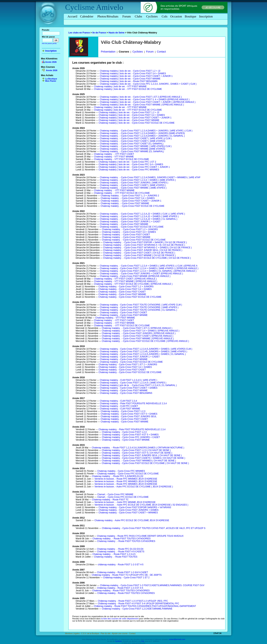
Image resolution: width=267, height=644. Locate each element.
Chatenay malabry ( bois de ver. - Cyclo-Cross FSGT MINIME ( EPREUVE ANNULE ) (142, 105)
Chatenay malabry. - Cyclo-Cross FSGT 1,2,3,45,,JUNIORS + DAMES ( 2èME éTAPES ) (143, 352)
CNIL (143, 641)
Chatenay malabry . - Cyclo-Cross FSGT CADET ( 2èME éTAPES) (132, 141)
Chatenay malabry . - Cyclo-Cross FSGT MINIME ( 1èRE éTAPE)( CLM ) (136, 146)
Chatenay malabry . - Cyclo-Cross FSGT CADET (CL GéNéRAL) (132, 144)
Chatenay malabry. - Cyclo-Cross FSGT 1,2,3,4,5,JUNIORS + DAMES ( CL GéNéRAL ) (143, 354)
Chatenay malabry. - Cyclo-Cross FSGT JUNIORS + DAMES (128, 510)
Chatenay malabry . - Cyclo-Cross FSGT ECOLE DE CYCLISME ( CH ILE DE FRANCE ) (147, 258)
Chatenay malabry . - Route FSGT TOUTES (116, 557)
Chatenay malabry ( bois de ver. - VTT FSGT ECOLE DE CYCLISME (128, 89)
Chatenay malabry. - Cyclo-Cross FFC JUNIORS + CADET (131, 437)
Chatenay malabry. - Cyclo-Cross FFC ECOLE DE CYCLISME (128, 474)
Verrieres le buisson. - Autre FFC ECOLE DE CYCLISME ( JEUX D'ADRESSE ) (134, 487)
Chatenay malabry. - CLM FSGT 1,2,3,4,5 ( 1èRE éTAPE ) (128, 380)
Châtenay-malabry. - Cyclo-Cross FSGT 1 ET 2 (126, 578)
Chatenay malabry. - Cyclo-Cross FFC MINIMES (121, 471)
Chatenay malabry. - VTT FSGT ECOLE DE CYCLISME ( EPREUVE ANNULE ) (133, 284)
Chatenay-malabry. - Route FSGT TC (110, 500)
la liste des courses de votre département (120, 619)
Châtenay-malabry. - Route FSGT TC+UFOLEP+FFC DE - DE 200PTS (127, 575)
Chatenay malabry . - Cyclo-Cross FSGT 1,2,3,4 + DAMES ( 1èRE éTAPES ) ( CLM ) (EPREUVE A (149, 266)
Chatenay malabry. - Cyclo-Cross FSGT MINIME (122, 294)
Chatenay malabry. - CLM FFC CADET (119, 406)
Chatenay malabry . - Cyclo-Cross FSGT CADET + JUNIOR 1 (131, 201)
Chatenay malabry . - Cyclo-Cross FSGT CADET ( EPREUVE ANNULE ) (138, 336)
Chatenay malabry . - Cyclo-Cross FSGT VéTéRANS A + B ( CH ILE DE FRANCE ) (144, 245)
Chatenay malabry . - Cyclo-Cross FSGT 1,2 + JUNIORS (130, 229)
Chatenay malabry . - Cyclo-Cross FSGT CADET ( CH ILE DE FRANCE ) (139, 253)
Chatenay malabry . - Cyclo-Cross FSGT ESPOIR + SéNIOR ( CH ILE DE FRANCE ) (145, 242)
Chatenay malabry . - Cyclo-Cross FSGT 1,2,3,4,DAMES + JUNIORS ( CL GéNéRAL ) (142, 136)
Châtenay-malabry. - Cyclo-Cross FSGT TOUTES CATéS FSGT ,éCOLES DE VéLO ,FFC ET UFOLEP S (154, 528)
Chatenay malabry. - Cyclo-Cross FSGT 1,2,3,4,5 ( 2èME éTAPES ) (133, 383)
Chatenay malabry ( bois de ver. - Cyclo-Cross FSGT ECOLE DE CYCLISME (137, 123)
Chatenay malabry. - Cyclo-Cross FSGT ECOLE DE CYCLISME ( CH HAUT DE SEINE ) (145, 463)
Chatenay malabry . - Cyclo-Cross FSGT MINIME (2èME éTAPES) (132, 149)
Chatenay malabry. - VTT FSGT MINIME (114, 157)
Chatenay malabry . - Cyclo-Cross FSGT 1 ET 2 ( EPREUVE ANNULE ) (137, 328)
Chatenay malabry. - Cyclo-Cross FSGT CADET (122, 292)
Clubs (139, 16)
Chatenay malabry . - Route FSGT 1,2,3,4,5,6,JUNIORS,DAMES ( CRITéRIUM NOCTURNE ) (138, 448)
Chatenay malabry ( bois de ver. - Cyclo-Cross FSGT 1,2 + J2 (130, 71)
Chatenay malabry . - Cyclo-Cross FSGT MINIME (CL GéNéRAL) (132, 151)
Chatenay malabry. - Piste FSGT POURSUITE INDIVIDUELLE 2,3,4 (133, 403)
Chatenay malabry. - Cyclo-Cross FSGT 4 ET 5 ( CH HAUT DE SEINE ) (137, 453)
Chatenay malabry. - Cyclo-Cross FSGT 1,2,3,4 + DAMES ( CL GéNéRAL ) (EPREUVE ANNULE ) (148, 271)
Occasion (176, 16)
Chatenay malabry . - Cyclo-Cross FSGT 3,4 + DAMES (128, 198)
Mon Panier (51, 81)
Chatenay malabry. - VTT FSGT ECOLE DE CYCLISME (122, 159)
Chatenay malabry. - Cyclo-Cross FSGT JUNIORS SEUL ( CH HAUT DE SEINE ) (142, 455)
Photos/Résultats (108, 16)
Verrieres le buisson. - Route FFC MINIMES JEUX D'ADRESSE (126, 479)
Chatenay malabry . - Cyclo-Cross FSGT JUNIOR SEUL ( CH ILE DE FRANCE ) (143, 250)
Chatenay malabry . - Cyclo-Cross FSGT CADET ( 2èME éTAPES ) (133, 185)
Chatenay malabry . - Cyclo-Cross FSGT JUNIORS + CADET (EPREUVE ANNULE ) (141, 274)
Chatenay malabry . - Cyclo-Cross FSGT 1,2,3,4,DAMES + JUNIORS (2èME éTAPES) (142, 133)
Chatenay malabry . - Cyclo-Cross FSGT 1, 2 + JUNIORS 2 (130, 196)
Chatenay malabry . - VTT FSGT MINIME (114, 190)
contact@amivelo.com (177, 639)
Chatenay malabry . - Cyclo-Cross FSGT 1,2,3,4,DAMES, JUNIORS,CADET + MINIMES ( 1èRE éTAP (150, 177)
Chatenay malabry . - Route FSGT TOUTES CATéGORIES (122, 539)
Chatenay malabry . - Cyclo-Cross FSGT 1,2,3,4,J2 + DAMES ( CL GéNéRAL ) (139, 219)
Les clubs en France (79, 33)
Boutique (190, 16)
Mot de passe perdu (49, 43)
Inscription (206, 16)
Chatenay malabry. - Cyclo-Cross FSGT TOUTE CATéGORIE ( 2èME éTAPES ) (139, 307)
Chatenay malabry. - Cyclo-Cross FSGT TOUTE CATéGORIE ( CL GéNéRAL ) (138, 310)
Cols (165, 16)
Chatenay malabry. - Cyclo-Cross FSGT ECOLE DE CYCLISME (130, 297)
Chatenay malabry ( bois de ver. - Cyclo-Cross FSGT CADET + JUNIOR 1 (136, 76)
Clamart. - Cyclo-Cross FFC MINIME (115, 494)
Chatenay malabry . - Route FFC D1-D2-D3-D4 (120, 549)
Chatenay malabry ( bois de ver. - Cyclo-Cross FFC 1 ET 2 (127, 162)
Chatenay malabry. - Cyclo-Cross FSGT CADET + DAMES (129, 388)
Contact (161, 52)
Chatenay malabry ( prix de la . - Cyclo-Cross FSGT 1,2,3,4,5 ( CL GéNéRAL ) (138, 385)
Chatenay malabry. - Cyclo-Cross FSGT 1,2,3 (123, 411)
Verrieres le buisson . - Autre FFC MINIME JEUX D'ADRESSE (125, 502)
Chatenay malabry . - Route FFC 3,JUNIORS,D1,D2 (118, 476)
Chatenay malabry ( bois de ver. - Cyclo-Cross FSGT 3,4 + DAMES (133, 73)
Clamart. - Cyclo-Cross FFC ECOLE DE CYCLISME (123, 497)
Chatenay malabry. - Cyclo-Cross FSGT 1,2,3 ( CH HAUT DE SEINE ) (136, 450)
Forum (127, 16)
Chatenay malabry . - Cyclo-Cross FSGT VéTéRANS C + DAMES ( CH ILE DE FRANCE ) (147, 248)
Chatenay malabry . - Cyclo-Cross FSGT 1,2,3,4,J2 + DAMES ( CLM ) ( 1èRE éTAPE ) (142, 214)
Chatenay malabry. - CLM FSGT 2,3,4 (118, 401)
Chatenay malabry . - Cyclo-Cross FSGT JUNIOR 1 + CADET (130, 222)
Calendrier (87, 16)
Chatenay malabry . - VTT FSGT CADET (114, 154)
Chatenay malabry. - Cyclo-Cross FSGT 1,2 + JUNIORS (126, 287)
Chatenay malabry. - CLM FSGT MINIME (120, 409)
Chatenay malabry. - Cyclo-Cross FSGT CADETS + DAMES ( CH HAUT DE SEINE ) (144, 458)
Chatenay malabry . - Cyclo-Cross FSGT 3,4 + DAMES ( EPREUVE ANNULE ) (141, 331)
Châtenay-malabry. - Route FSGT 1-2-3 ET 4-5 (120, 588)
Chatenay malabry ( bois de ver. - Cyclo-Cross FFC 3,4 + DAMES (131, 164)
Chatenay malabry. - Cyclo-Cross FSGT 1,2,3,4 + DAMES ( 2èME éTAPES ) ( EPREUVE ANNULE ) (149, 268)
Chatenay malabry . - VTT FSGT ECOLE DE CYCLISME (122, 193)
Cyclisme (80, 7)
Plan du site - (106, 634)
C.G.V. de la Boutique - (91, 634)
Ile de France (99, 33)
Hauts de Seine (116, 33)
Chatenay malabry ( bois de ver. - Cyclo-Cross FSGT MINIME (130, 79)
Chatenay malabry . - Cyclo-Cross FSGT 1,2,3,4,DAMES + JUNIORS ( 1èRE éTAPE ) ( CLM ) (146, 131)
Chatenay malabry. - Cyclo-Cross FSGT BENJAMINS (126, 393)
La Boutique (51, 79)
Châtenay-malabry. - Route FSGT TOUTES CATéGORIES (126, 593)
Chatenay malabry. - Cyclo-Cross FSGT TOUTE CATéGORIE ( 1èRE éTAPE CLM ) (141, 305)
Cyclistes (153, 16)
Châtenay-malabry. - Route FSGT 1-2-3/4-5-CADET (122, 572)
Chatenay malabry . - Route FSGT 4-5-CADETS (121, 552)
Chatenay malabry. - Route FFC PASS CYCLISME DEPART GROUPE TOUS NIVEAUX (140, 536)
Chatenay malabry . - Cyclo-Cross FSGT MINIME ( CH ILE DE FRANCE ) (139, 255)
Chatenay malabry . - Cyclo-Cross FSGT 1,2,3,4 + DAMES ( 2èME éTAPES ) (138, 180)
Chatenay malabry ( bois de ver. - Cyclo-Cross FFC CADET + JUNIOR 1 (134, 167)
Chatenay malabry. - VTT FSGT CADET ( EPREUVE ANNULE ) (125, 279)
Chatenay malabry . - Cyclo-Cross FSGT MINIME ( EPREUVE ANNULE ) (138, 339)
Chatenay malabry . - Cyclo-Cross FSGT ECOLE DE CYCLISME (133, 206)
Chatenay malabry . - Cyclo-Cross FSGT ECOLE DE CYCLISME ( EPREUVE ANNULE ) (145, 341)
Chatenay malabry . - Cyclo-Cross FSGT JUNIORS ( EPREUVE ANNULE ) (139, 333)
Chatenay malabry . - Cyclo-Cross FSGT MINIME (125, 203)
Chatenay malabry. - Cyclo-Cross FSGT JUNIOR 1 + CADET (130, 357)
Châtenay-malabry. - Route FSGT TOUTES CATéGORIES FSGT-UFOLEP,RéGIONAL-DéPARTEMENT (145, 606)
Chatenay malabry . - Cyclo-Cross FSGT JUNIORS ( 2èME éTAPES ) (134, 183)
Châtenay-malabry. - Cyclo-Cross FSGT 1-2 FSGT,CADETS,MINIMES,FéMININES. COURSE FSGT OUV (152, 585)
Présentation (108, 52)
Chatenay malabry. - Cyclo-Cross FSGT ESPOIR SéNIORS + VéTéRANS (135, 507)
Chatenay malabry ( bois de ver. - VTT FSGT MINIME (120, 86)
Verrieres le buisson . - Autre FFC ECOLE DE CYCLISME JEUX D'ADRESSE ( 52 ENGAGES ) (141, 505)
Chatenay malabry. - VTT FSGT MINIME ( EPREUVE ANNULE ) (126, 281)
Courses (124, 52)
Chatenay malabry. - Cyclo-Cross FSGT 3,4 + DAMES (125, 289)
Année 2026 (51, 62)
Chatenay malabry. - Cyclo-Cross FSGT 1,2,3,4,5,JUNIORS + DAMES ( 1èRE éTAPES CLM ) (146, 349)
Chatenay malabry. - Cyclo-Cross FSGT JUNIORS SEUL (129, 416)
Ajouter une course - (121, 634)
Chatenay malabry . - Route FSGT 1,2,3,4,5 (114, 554)
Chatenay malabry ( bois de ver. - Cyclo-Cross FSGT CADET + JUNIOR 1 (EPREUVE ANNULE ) (148, 102)
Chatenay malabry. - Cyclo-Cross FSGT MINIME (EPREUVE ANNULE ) (135, 276)
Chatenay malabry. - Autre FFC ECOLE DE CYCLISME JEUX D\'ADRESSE (132, 520)
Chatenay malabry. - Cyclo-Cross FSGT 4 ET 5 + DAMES (129, 414)
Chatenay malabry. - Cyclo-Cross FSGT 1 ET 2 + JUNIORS (128, 365)
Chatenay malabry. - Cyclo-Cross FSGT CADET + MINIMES (128, 513)
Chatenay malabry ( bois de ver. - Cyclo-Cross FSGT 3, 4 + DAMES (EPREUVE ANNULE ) (145, 99)
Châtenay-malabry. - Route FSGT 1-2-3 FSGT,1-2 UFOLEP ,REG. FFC (133, 601)
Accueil (72, 16)
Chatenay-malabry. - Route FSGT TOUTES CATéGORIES (121, 591)
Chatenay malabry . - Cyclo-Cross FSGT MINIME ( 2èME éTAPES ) (133, 188)
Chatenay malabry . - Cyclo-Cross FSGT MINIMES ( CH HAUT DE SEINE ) (139, 461)
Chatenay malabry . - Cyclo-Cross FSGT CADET (126, 235)
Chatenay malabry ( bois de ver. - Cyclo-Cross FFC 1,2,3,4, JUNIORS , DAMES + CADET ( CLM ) (148, 84)
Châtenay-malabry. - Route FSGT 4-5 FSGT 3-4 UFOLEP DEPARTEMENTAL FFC (138, 604)
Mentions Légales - (73, 634)
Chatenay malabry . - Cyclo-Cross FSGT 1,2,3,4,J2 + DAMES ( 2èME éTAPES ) (139, 216)
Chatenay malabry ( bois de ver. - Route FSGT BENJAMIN (129, 81)
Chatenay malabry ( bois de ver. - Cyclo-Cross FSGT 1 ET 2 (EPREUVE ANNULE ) (141, 97)
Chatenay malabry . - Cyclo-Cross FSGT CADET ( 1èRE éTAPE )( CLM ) (136, 138)
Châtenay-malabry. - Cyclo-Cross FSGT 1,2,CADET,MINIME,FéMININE (137, 609)
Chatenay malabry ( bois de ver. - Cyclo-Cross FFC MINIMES (129, 170)
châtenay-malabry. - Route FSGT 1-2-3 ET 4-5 (121, 565)
